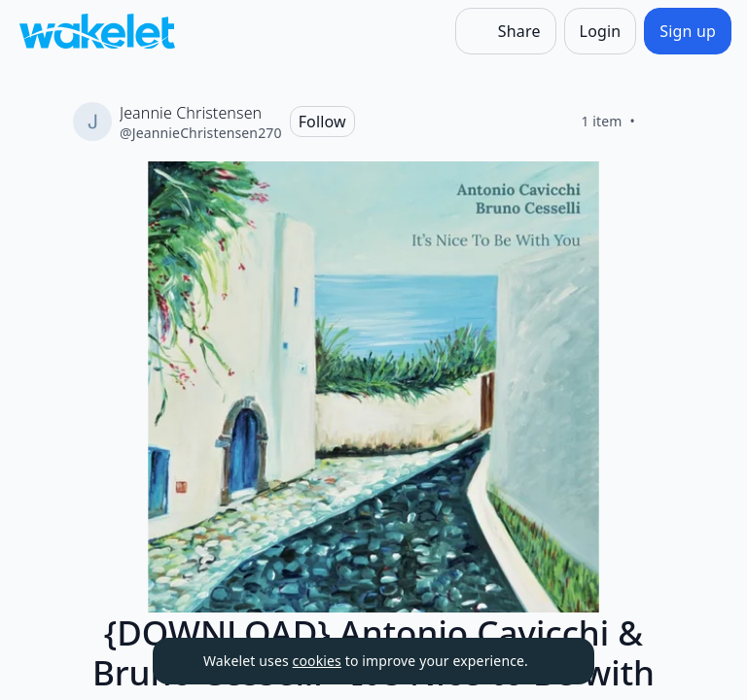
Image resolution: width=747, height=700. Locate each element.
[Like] (658, 122)
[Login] (601, 31)
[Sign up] (688, 31)
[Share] (506, 31)
